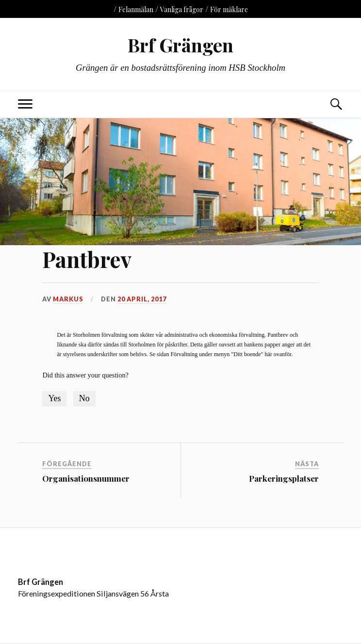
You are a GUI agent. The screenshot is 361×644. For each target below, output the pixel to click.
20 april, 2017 (142, 299)
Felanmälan (136, 9)
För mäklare (229, 9)
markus (68, 299)
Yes (54, 398)
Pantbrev (87, 259)
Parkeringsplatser (284, 478)
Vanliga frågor (182, 9)
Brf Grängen (180, 45)
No (84, 398)
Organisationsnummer (86, 478)
